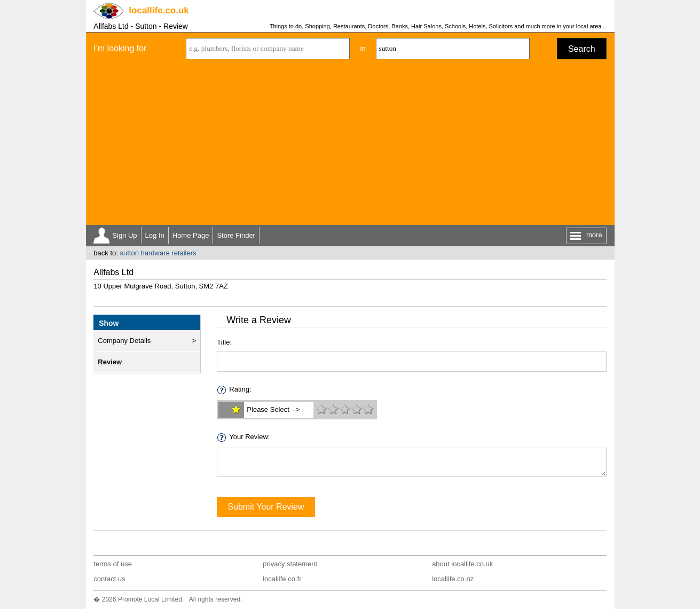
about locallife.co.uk (462, 564)
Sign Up (124, 235)
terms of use (113, 564)
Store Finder (236, 235)
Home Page (191, 235)
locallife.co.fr (282, 579)
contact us (109, 579)
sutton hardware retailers (158, 253)
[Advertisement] (350, 145)
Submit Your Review (266, 507)
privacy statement (290, 564)
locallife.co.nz (453, 579)
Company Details (124, 341)
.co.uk (159, 10)
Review (110, 362)
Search (582, 49)
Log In (155, 235)
